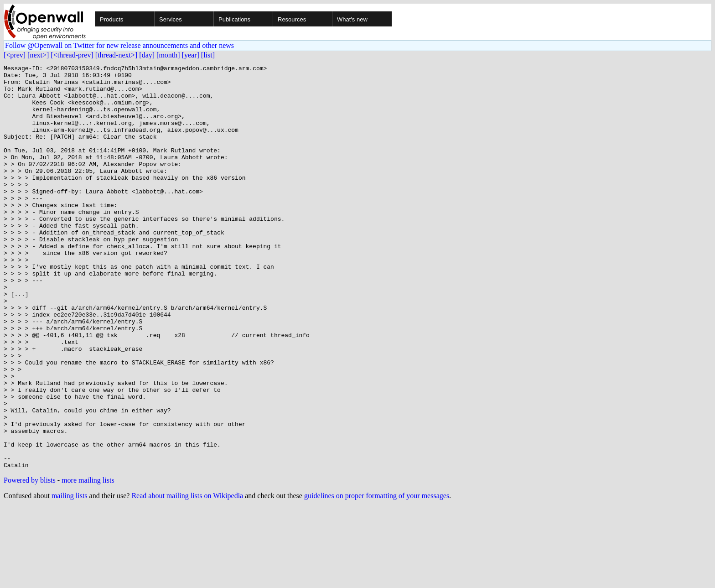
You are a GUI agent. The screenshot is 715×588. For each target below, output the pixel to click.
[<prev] (15, 55)
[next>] (38, 55)
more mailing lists (88, 561)
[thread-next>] (117, 55)
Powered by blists (30, 561)
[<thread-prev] (72, 55)
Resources (292, 19)
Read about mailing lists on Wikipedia (187, 576)
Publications (234, 19)
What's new (352, 19)
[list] (208, 55)
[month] (168, 55)
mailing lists (70, 576)
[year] (191, 55)
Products (111, 19)
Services (171, 19)
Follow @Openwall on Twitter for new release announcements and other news (119, 45)
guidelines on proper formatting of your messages (377, 576)
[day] (147, 55)
